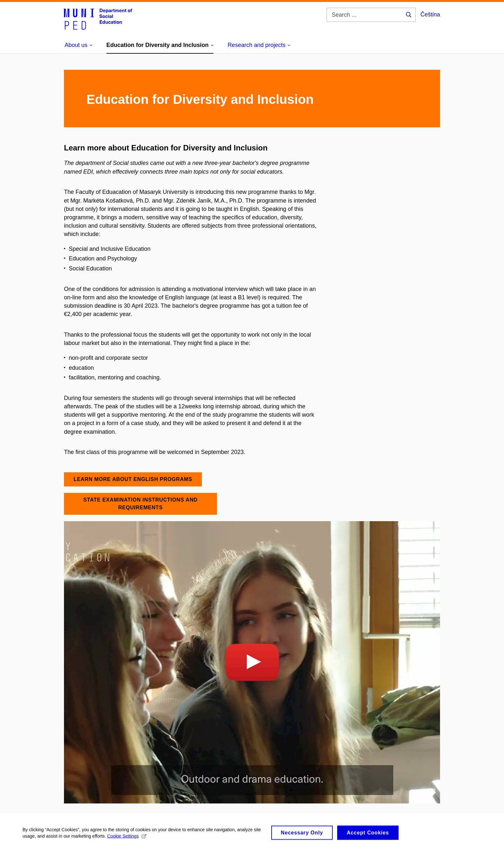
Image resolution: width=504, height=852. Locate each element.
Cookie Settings (127, 839)
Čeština (430, 14)
